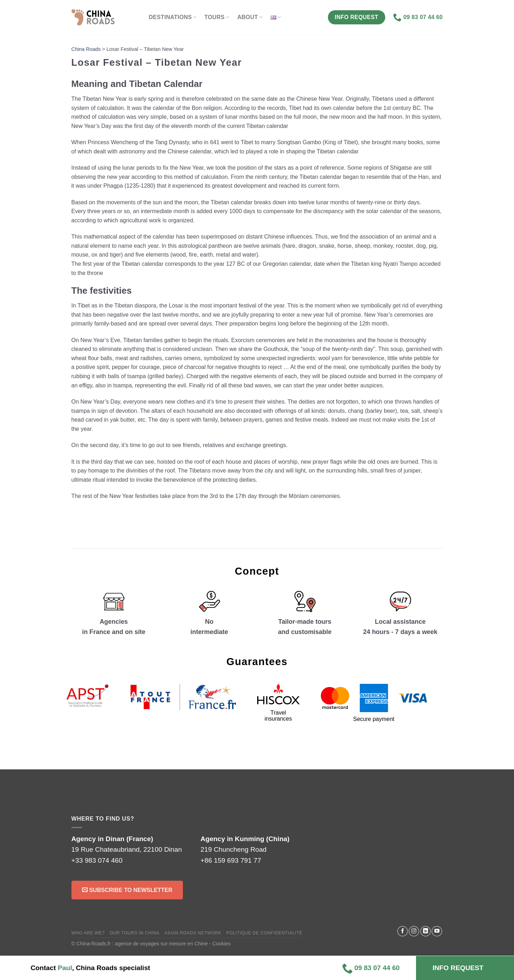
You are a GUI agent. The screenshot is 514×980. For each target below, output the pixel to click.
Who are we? (88, 933)
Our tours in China (135, 933)
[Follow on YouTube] (437, 931)
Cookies (221, 944)
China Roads (86, 49)
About (250, 17)
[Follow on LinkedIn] (426, 931)
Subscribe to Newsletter (127, 890)
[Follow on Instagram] (414, 931)
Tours (217, 17)
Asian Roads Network (193, 933)
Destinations (173, 17)
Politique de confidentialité (264, 933)
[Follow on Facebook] (403, 931)
